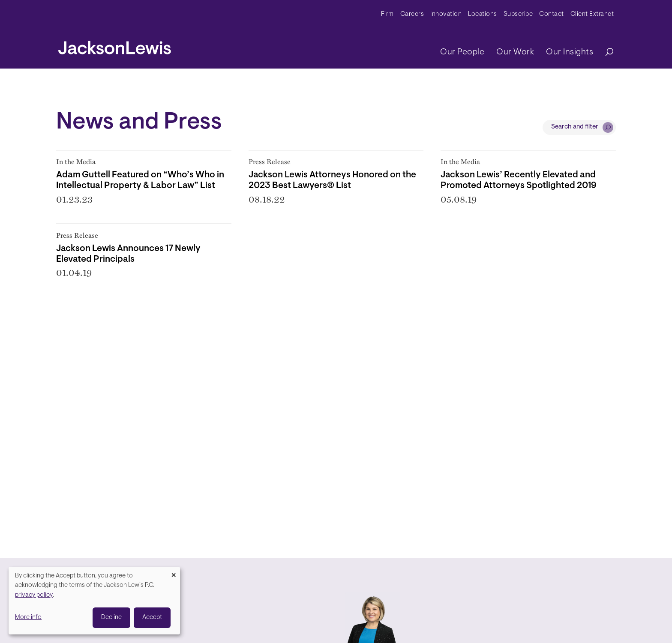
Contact (552, 14)
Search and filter (575, 127)
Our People (462, 52)
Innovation (446, 14)
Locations (483, 14)
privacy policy (34, 595)
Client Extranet (592, 14)
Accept (152, 618)
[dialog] (94, 601)
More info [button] (28, 618)
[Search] (605, 52)
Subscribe (518, 14)
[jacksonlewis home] (115, 45)
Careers (412, 14)
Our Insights (570, 52)
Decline (111, 618)
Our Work (515, 52)
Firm (387, 14)
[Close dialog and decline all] (174, 572)
